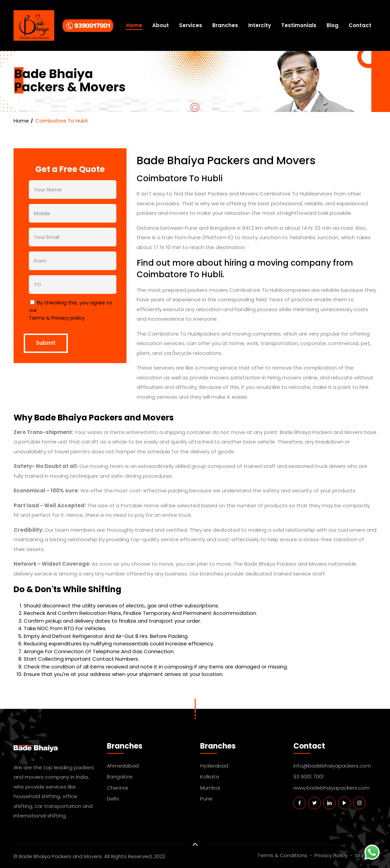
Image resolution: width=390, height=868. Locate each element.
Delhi (113, 799)
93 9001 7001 (309, 777)
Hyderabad (214, 766)
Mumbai (210, 788)
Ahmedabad (123, 766)
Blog (333, 25)
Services (191, 25)
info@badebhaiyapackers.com (332, 766)
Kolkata (210, 777)
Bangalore (120, 777)
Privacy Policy (331, 855)
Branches (225, 25)
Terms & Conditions (282, 855)
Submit (46, 343)
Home (134, 25)
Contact (360, 25)
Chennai (117, 788)
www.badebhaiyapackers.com (331, 788)
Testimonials (299, 25)
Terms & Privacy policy (57, 318)
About (161, 25)
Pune (206, 799)
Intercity (260, 25)
